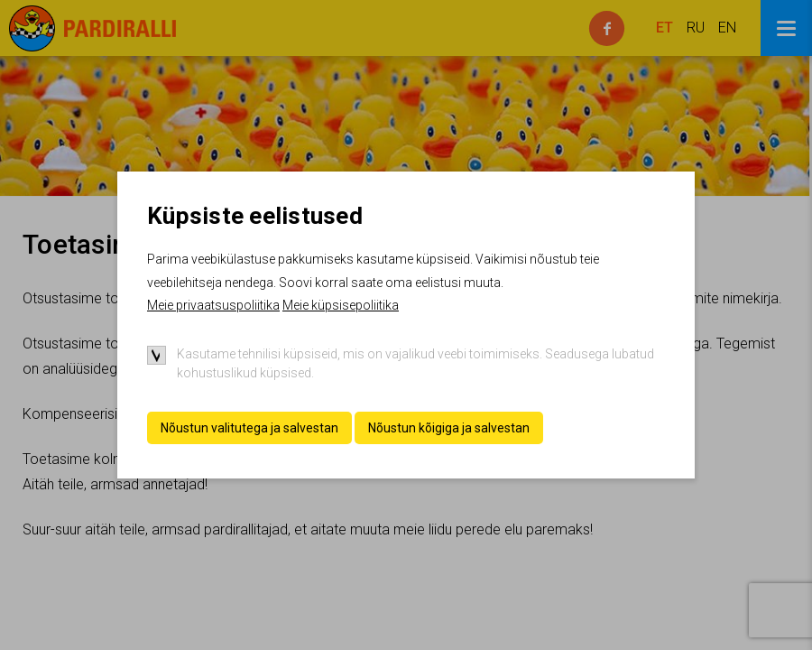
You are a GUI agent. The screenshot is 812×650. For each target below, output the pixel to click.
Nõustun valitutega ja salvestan (249, 428)
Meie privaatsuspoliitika (213, 305)
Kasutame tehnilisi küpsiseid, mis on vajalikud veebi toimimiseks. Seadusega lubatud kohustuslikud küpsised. (415, 363)
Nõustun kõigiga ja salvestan (449, 428)
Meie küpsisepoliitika (341, 305)
